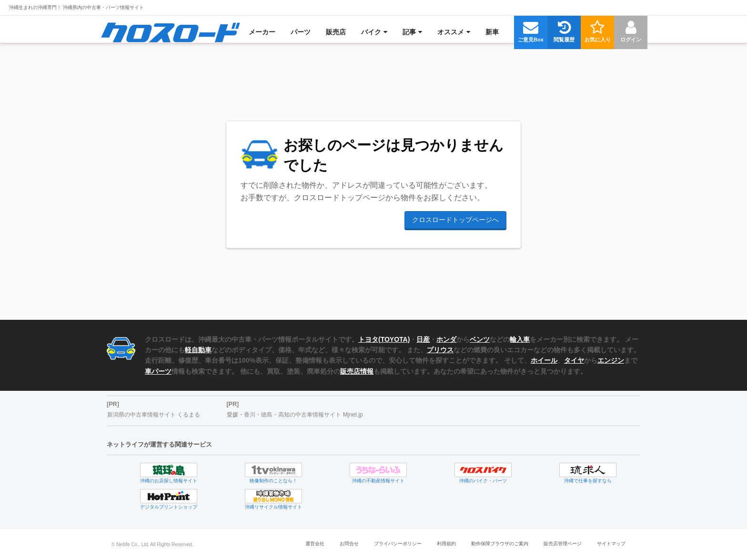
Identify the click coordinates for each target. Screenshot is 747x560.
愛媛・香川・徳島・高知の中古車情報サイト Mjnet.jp (295, 415)
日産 (423, 339)
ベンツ (480, 339)
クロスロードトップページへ (455, 220)
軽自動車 (198, 350)
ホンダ (446, 339)
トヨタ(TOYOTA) (384, 339)
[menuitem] (170, 32)
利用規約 (446, 544)
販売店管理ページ (563, 544)
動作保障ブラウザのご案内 (500, 544)
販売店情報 (357, 371)
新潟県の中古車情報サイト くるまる (154, 415)
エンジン (611, 360)
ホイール (544, 360)
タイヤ (574, 360)
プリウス (440, 350)
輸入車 (520, 339)
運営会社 (315, 544)
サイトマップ (611, 544)
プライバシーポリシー (398, 544)
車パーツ (158, 371)
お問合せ (349, 544)
